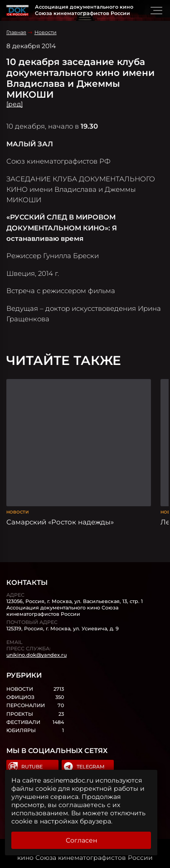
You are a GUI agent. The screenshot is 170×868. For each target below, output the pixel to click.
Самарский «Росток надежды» (60, 522)
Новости (46, 32)
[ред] (15, 104)
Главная (16, 32)
